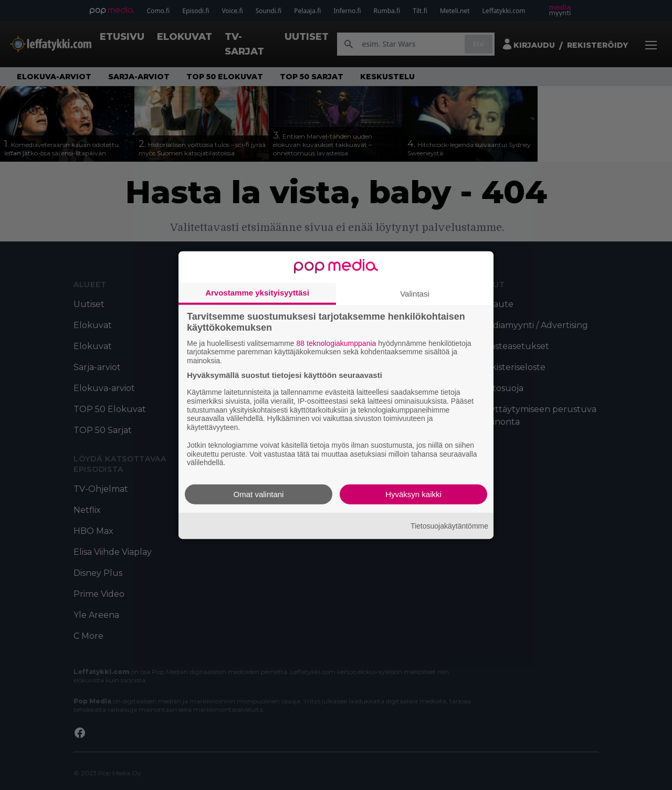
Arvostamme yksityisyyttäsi (257, 292)
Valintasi (415, 293)
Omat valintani (259, 494)
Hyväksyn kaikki (413, 494)
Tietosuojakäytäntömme (449, 525)
